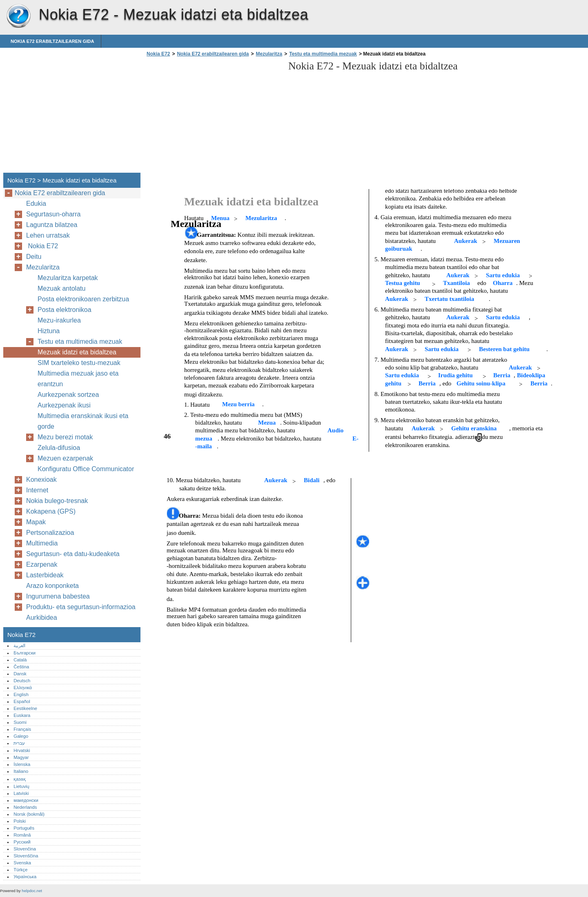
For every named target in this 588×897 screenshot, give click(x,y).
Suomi (20, 722)
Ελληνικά (23, 688)
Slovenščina (26, 856)
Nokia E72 (18, 16)
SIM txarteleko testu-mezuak (79, 363)
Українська (25, 877)
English (21, 694)
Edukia (36, 204)
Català (20, 660)
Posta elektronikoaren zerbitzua (83, 299)
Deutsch (22, 681)
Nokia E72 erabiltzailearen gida (52, 41)
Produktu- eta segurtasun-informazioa (81, 607)
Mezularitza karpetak (68, 278)
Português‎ (24, 828)
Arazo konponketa (52, 586)
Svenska (22, 863)
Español (22, 701)
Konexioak (41, 480)
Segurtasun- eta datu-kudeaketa (73, 554)
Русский (22, 842)
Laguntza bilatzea (52, 225)
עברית (19, 743)
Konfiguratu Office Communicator (86, 469)
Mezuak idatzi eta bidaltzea (77, 352)
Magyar (21, 757)
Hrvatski (22, 750)
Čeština (21, 667)
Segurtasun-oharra (53, 214)
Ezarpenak (42, 564)
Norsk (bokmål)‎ (29, 814)
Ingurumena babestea (58, 596)
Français (22, 729)
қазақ (19, 779)
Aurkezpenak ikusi (64, 405)
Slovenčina (25, 849)
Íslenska (22, 764)
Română (22, 835)
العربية (19, 645)
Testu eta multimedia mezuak (323, 54)
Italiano (21, 771)
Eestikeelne (25, 708)
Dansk (20, 674)
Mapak (36, 522)
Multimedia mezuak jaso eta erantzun (78, 379)
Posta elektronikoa (65, 310)
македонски (26, 800)
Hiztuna (49, 331)
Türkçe (20, 870)
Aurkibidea (42, 618)
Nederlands (25, 807)
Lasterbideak (45, 575)
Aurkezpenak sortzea (68, 395)
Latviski (21, 793)
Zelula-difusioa (59, 448)
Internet (37, 490)
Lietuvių (21, 786)
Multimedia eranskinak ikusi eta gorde (83, 421)
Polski (20, 821)
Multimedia (42, 543)
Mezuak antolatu (61, 288)
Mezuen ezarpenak (65, 458)
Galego (21, 736)
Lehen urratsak (48, 235)
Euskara (22, 715)
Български (24, 653)
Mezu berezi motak (65, 437)
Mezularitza (269, 54)
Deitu (34, 257)
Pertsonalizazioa (50, 533)
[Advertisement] (213, 117)
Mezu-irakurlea (59, 320)
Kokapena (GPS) (51, 511)
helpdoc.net (32, 891)
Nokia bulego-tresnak (57, 501)
